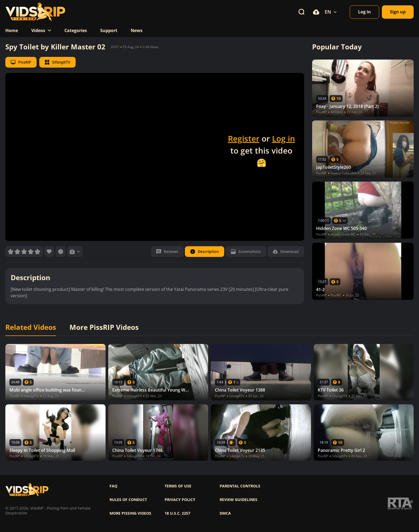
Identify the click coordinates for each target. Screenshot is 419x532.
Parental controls (240, 486)
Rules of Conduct (128, 500)
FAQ (113, 486)
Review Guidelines (238, 500)
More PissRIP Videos (104, 327)
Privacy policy (180, 500)
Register (244, 138)
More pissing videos (130, 513)
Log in (284, 138)
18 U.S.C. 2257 (177, 513)
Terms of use (178, 486)
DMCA (225, 513)
